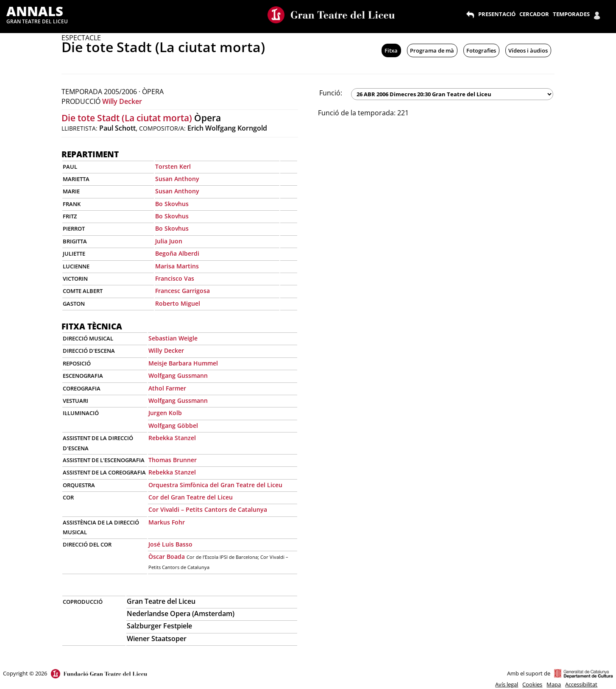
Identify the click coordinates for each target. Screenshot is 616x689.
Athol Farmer (167, 388)
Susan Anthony (177, 179)
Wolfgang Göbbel (173, 425)
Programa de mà (432, 50)
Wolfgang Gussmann (178, 375)
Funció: (331, 93)
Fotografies (481, 50)
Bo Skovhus (172, 204)
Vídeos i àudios (528, 50)
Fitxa (391, 50)
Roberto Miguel (178, 303)
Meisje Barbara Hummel (183, 363)
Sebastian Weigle (173, 338)
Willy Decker (122, 101)
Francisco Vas (175, 278)
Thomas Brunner (173, 460)
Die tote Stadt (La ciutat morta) (127, 118)
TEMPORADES (571, 14)
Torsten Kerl (173, 166)
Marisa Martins (177, 266)
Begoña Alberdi (177, 253)
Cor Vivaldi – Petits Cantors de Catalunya (208, 509)
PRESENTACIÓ (497, 14)
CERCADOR (534, 14)
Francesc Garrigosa (183, 291)
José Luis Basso (170, 544)
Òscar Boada (167, 556)
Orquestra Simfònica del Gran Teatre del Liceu (215, 485)
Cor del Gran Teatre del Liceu (191, 497)
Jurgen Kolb (165, 413)
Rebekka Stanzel (172, 438)
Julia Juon (169, 241)
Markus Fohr (167, 522)
